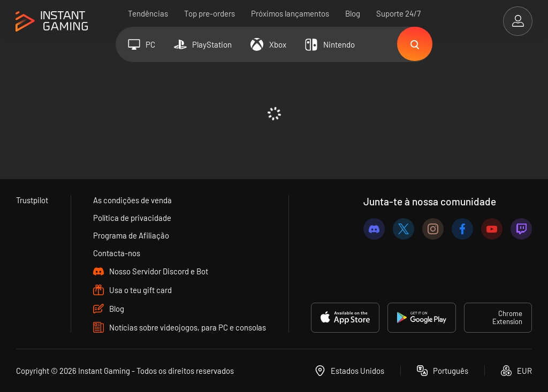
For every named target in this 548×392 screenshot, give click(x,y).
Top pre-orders (210, 13)
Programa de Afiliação (132, 235)
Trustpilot (32, 200)
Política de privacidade (133, 218)
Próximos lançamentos (290, 13)
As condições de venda (133, 200)
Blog (353, 13)
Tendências (148, 13)
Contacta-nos (117, 253)
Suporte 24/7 (398, 13)
